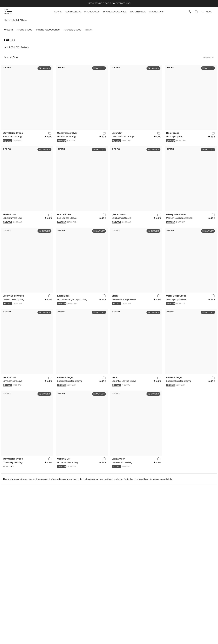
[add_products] (50, 133)
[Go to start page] (8, 12)
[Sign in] (189, 12)
